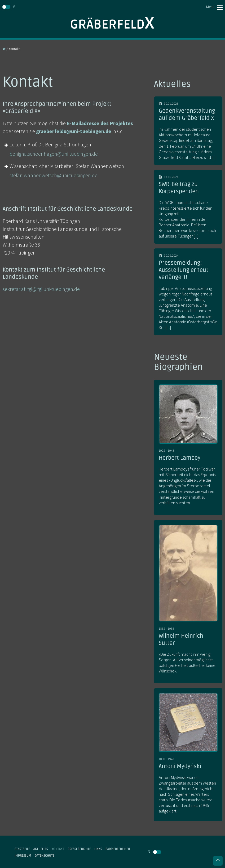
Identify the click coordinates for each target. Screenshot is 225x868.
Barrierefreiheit (118, 849)
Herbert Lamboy (180, 458)
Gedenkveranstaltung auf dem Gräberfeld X (187, 114)
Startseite (22, 849)
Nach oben (218, 861)
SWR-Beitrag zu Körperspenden (179, 188)
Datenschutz (45, 856)
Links (98, 849)
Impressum (23, 856)
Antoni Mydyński (180, 766)
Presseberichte (79, 849)
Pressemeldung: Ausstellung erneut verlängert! (184, 270)
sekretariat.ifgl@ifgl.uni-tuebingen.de (41, 289)
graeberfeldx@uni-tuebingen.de (74, 131)
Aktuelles (41, 849)
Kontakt (58, 849)
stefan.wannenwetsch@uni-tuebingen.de (54, 175)
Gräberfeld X (112, 23)
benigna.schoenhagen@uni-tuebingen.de (54, 154)
